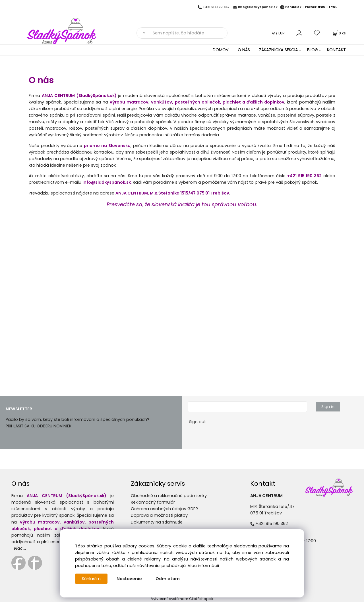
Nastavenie (129, 579)
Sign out (197, 422)
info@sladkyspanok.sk (258, 7)
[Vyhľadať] (143, 33)
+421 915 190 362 (216, 7)
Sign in (328, 407)
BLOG (313, 50)
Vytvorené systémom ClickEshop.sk (182, 599)
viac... (20, 548)
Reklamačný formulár (153, 502)
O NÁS (244, 50)
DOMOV (221, 50)
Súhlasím (91, 579)
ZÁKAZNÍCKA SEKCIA (279, 50)
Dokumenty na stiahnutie (157, 522)
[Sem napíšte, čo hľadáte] (188, 33)
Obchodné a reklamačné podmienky (169, 496)
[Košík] (339, 33)
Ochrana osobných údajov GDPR (164, 509)
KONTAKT (336, 50)
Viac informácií (203, 566)
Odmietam (168, 579)
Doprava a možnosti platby (159, 515)
